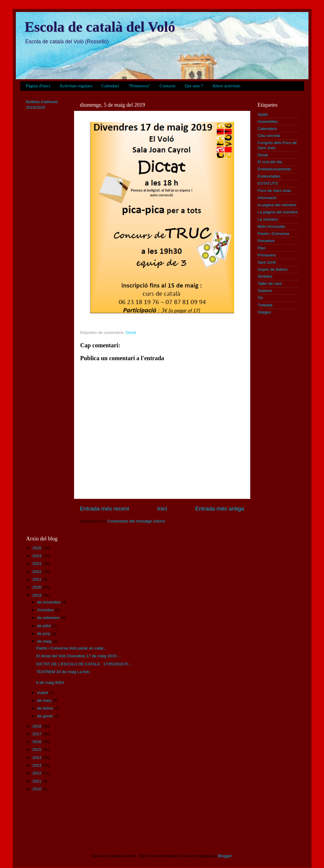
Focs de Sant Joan (275, 191)
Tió (260, 298)
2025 (37, 548)
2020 (37, 587)
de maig (45, 641)
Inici (162, 509)
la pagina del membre (277, 205)
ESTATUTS (268, 183)
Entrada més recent (105, 509)
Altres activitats (226, 86)
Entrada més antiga (220, 509)
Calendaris (267, 129)
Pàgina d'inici (38, 86)
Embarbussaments (275, 169)
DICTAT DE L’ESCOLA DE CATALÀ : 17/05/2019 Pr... (84, 664)
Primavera (267, 255)
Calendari (110, 86)
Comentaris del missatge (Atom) (136, 521)
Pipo (262, 248)
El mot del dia (270, 162)
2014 (37, 758)
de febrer (46, 708)
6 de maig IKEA (50, 683)
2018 (37, 726)
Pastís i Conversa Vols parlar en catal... (71, 648)
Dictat (131, 333)
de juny (44, 634)
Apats (263, 114)
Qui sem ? (194, 86)
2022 (37, 572)
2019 (37, 595)
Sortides (265, 276)
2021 (37, 579)
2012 (37, 773)
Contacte (167, 86)
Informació (267, 198)
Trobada (265, 305)
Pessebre (266, 241)
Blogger (225, 856)
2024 (37, 556)
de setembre (49, 618)
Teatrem (265, 291)
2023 (37, 564)
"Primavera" (139, 86)
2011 (37, 781)
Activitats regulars (76, 86)
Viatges (264, 312)
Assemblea (268, 122)
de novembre (50, 602)
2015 (37, 749)
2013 (37, 765)
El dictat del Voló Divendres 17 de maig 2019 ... (79, 656)
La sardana (268, 219)
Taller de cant (270, 284)
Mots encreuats (271, 226)
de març (45, 700)
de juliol (45, 626)
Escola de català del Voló (100, 27)
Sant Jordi (267, 262)
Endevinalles (269, 176)
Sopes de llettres (273, 269)
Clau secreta (269, 136)
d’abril (43, 693)
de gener (46, 716)
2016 (37, 742)
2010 (37, 789)
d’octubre (46, 610)
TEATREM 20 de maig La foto (63, 672)
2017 (37, 734)
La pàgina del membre (278, 212)
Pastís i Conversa (274, 234)
